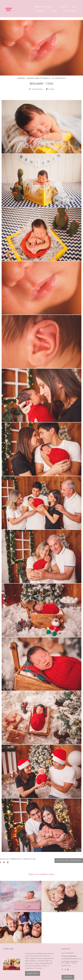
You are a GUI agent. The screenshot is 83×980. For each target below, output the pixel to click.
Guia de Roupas (70, 11)
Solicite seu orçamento (69, 861)
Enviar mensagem (70, 956)
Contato (54, 11)
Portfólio (63, 7)
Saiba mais (33, 973)
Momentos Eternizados (43, 7)
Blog (74, 7)
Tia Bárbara (40, 11)
